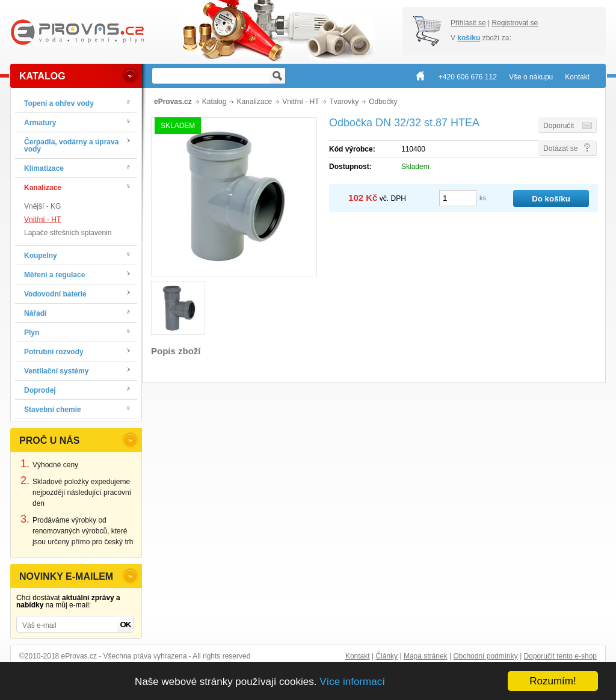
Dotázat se (560, 149)
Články (387, 656)
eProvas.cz (173, 102)
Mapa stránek (426, 656)
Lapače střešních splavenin (68, 233)
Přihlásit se (468, 23)
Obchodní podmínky (485, 656)
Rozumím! (553, 681)
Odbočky (383, 102)
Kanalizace (254, 102)
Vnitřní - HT (42, 220)
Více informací (352, 682)
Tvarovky (344, 102)
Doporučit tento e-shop (560, 656)
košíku (469, 38)
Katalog (214, 102)
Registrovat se (515, 23)
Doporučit (559, 126)
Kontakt (358, 656)
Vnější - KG (42, 206)
